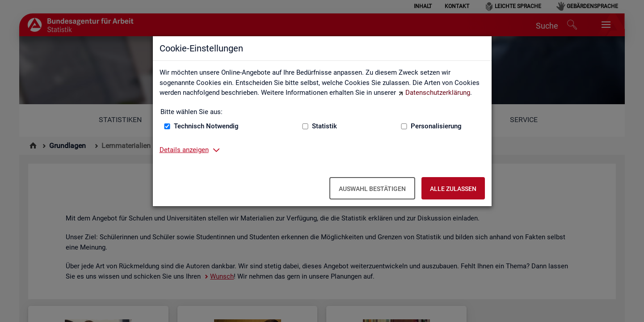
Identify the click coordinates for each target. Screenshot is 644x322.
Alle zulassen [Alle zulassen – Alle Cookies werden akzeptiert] (453, 189)
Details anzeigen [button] (184, 150)
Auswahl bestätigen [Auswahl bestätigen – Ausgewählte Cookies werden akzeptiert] (372, 189)
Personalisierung (436, 126)
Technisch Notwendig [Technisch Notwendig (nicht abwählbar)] (206, 126)
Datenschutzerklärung (438, 93)
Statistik (324, 126)
